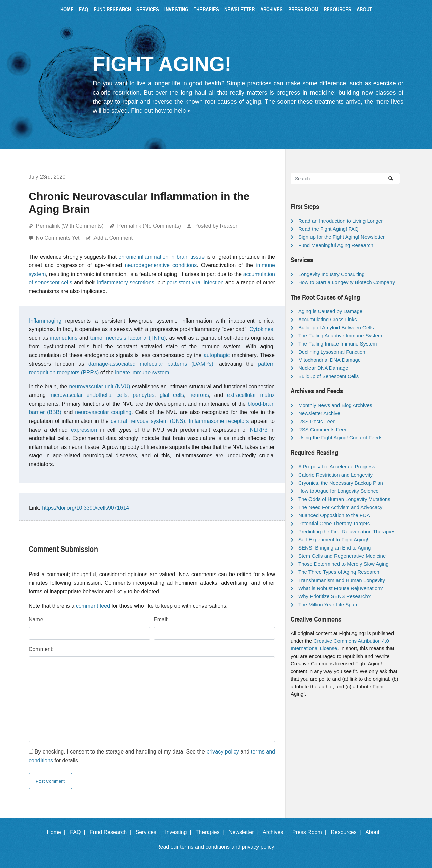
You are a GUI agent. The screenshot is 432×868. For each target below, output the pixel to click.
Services (148, 9)
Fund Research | (112, 832)
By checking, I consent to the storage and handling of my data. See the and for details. (152, 756)
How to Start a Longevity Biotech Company (347, 282)
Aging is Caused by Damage (330, 311)
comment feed (93, 606)
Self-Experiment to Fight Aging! (333, 540)
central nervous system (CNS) (148, 421)
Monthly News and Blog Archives (335, 405)
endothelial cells (107, 395)
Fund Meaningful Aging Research (336, 245)
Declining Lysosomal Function (332, 352)
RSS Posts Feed (317, 421)
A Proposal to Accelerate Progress (337, 467)
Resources (337, 9)
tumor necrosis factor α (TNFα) (128, 338)
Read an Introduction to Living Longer (341, 221)
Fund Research (112, 9)
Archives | (277, 832)
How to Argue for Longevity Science (339, 491)
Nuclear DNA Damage (323, 368)
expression (84, 430)
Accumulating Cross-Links (328, 319)
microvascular (66, 395)
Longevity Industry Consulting (332, 274)
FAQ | (79, 832)
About (364, 9)
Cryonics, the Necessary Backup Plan (341, 483)
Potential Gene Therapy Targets (334, 523)
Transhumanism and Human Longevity (342, 580)
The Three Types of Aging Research (339, 572)
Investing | (180, 832)
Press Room (303, 9)
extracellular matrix (251, 395)
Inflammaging (45, 321)
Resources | (347, 832)
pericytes (143, 395)
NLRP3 (259, 430)
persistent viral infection (195, 283)
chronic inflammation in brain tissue (161, 257)
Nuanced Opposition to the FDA (334, 515)
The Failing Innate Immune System (338, 344)
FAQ (84, 9)
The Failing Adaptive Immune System (340, 336)
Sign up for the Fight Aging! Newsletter (342, 237)
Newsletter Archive (319, 413)
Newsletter (240, 9)
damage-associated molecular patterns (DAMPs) (151, 364)
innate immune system (142, 372)
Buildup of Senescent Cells (329, 376)
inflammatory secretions (126, 283)
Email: (161, 620)
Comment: (41, 649)
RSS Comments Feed (323, 429)
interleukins (64, 338)
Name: (37, 620)
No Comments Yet (58, 238)
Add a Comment (113, 238)
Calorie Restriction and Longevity (335, 475)
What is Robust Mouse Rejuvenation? (341, 588)
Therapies (206, 9)
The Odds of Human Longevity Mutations (344, 499)
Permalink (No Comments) (149, 226)
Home (67, 9)
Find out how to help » (161, 111)
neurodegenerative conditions (161, 265)
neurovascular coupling (103, 412)
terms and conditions (205, 847)
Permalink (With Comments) (70, 226)
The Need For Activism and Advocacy (340, 507)
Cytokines (261, 329)
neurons (199, 395)
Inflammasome (206, 421)
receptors (238, 421)
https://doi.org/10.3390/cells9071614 (85, 508)
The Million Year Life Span (328, 604)
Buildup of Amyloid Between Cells (336, 327)
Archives (272, 9)
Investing (176, 9)
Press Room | (311, 832)
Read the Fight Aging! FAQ (328, 229)
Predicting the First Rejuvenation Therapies (347, 531)
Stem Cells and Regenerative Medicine (342, 556)
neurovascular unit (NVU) (100, 387)
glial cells (172, 395)
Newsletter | (245, 832)
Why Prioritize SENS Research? (334, 596)
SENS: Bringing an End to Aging (334, 548)
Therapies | (211, 832)
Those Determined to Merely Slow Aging (344, 564)
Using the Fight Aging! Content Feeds (340, 438)
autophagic (217, 355)
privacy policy (222, 752)
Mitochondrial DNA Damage (330, 360)
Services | (150, 832)
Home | (58, 832)
